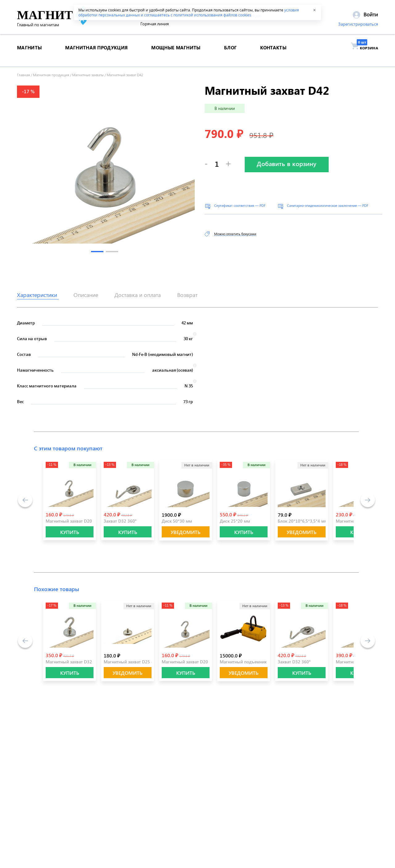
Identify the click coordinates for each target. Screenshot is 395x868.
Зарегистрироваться (358, 26)
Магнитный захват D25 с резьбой (137, 662)
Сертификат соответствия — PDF (240, 205)
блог (230, 54)
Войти (365, 16)
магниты (29, 54)
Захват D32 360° (120, 521)
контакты (273, 54)
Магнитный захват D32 (69, 662)
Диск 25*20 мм (235, 521)
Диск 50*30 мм (177, 521)
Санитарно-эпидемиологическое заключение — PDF (328, 205)
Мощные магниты (176, 54)
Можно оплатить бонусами (235, 234)
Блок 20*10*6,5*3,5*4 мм (303, 521)
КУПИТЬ (70, 532)
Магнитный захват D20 (69, 521)
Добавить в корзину (287, 163)
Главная (23, 75)
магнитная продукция (96, 54)
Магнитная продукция (51, 75)
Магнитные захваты (88, 75)
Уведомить (186, 532)
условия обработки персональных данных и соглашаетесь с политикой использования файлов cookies (189, 12)
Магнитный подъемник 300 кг (250, 662)
